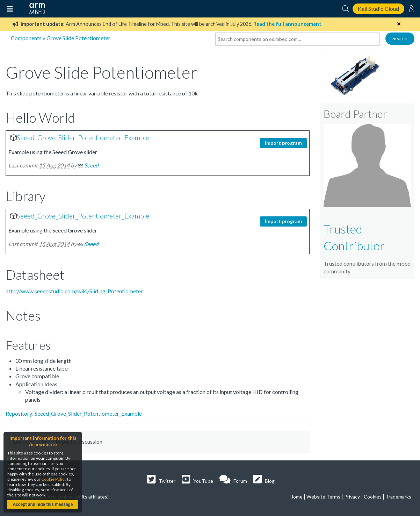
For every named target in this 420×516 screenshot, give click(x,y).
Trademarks (398, 497)
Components (26, 38)
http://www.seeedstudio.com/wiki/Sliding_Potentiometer (74, 291)
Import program (283, 143)
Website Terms (323, 497)
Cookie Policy (54, 479)
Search (400, 38)
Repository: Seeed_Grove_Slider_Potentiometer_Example (74, 413)
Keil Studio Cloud (378, 9)
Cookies (373, 497)
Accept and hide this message (43, 504)
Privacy (352, 497)
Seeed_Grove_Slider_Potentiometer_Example (83, 138)
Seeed (91, 165)
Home (296, 497)
